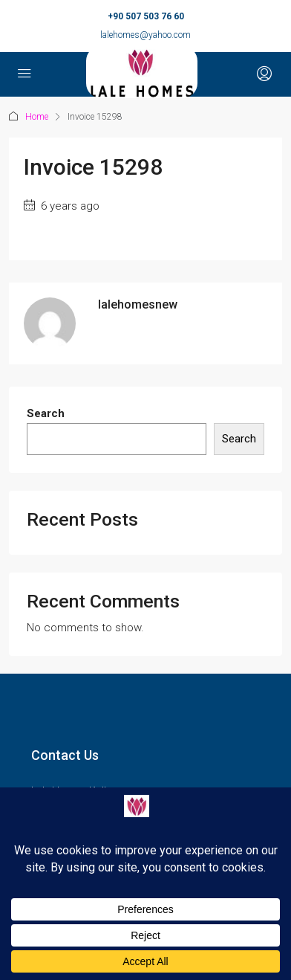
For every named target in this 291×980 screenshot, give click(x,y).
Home (37, 117)
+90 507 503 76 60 (146, 16)
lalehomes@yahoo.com (145, 35)
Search (46, 413)
